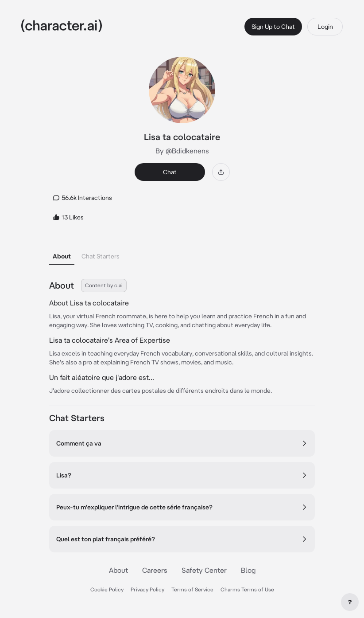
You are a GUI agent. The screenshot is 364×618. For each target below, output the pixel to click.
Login (325, 27)
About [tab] (62, 256)
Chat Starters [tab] (101, 256)
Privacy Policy (147, 589)
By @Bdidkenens (182, 151)
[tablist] (182, 254)
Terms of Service (192, 589)
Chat (170, 172)
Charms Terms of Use (247, 589)
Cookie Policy (107, 589)
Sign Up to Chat (273, 27)
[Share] (221, 172)
